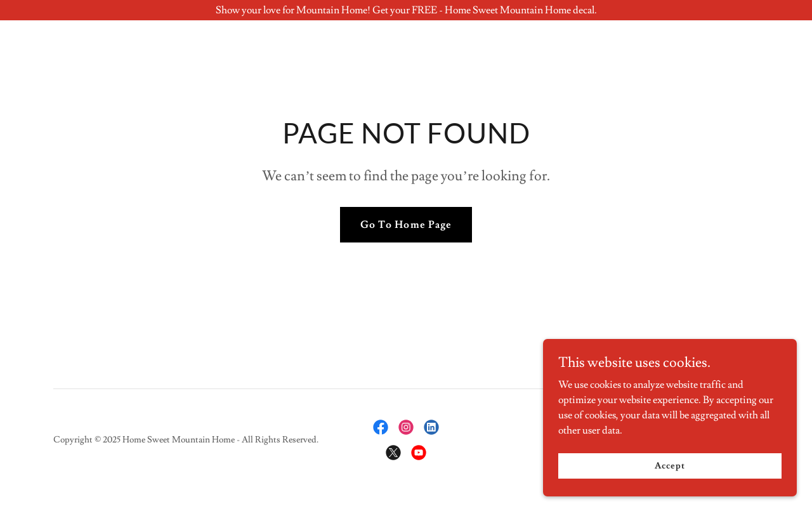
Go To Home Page (406, 225)
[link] (381, 427)
